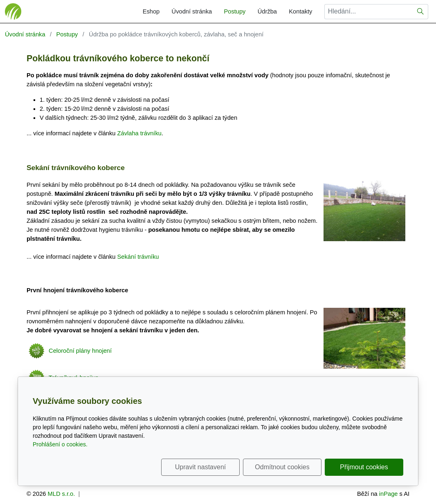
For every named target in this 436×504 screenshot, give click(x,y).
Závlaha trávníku (139, 133)
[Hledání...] (369, 12)
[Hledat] (421, 12)
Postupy (235, 11)
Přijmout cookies (364, 467)
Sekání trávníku (138, 257)
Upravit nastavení (201, 467)
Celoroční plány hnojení (69, 351)
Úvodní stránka (192, 11)
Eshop (151, 11)
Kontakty (300, 11)
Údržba (267, 11)
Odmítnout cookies (282, 467)
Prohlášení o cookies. (60, 444)
